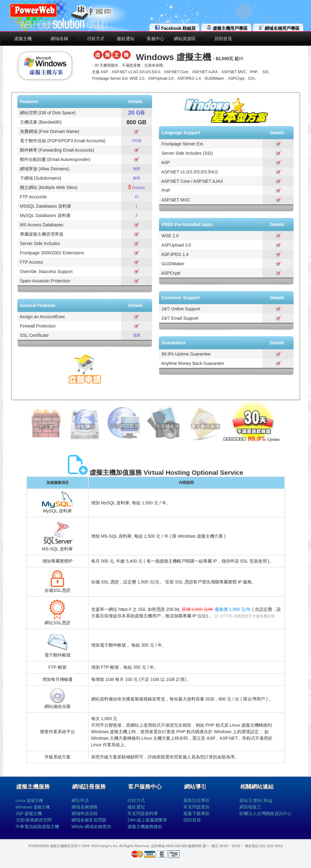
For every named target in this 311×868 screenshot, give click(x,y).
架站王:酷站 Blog (256, 800)
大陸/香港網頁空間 (34, 820)
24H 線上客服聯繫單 (147, 820)
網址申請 (80, 800)
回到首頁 (223, 39)
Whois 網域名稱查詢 (91, 827)
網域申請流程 (85, 814)
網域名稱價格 (85, 807)
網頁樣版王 (250, 807)
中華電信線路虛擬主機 (37, 827)
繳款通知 (126, 39)
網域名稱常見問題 (89, 820)
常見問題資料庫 (143, 814)
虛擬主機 (23, 39)
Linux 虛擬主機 (29, 801)
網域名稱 (59, 39)
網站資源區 (185, 39)
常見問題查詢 (197, 807)
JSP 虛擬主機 (29, 814)
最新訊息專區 (197, 800)
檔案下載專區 (197, 814)
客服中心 (155, 39)
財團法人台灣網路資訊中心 (266, 814)
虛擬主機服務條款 (145, 827)
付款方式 (96, 39)
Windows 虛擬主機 (33, 807)
